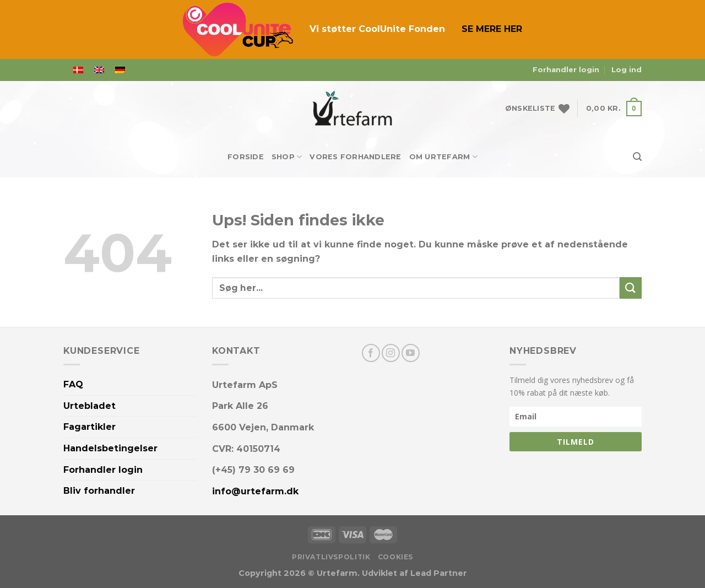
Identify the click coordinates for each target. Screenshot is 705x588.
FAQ (73, 384)
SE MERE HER (492, 29)
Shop (287, 157)
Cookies (395, 557)
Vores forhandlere (355, 157)
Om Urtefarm (443, 157)
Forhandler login (566, 70)
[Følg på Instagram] (391, 353)
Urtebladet (90, 406)
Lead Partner (439, 573)
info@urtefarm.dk (255, 491)
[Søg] (637, 157)
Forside (246, 157)
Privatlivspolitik (331, 557)
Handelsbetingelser (110, 448)
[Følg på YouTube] (411, 353)
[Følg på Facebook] (371, 353)
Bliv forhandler (99, 491)
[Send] (631, 288)
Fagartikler (90, 427)
